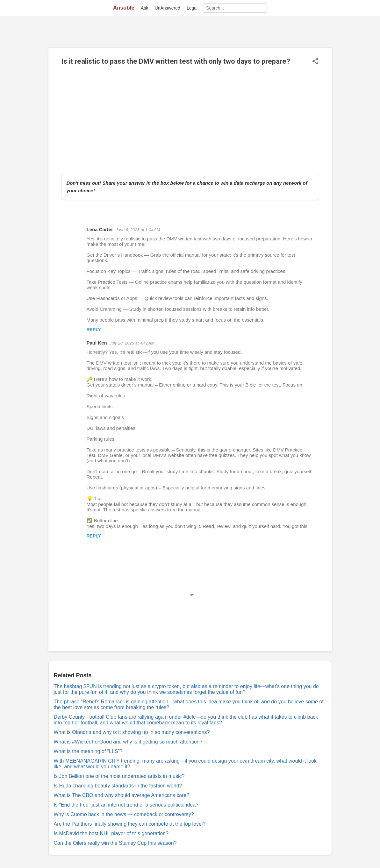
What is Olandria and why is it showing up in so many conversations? (132, 732)
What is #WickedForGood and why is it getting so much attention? (128, 742)
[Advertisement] (190, 120)
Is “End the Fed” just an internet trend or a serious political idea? (126, 805)
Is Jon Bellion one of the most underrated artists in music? (119, 776)
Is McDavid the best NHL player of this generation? (111, 833)
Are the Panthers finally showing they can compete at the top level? (130, 824)
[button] (315, 62)
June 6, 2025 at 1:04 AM (138, 230)
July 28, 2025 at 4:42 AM (132, 343)
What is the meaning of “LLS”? (88, 751)
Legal (192, 8)
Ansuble (124, 8)
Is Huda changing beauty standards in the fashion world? (118, 786)
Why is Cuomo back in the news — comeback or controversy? (124, 814)
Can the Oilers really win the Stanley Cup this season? (115, 843)
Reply (94, 330)
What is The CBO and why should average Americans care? (122, 795)
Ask (144, 8)
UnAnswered (168, 8)
